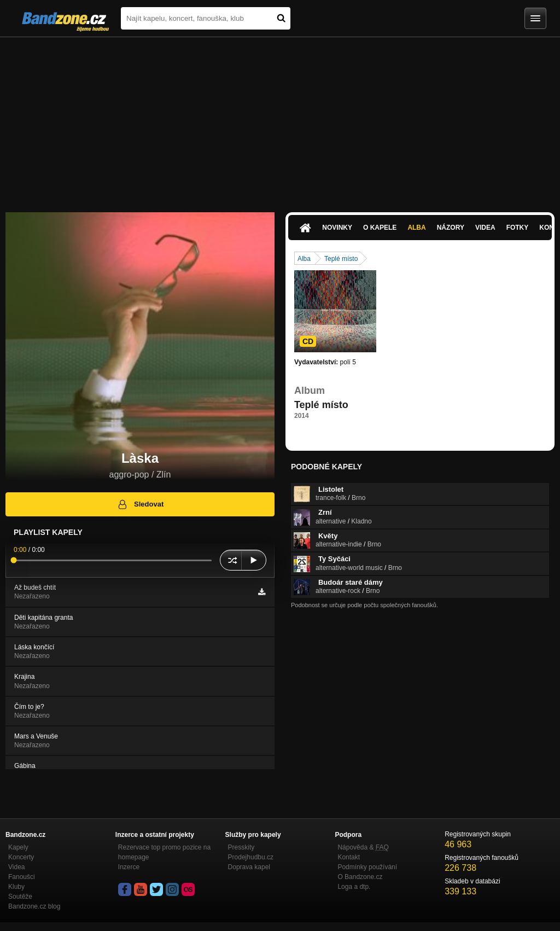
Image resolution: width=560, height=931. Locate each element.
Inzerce (129, 867)
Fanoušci (22, 877)
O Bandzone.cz (360, 877)
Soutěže (20, 897)
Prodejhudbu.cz (251, 857)
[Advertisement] (280, 119)
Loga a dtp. (354, 887)
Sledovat (140, 504)
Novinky (337, 228)
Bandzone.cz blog (34, 906)
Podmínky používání (367, 867)
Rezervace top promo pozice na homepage (164, 852)
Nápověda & (363, 847)
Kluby (16, 887)
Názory (451, 228)
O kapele (380, 228)
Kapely (18, 847)
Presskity (241, 847)
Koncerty (21, 857)
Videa (485, 228)
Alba (416, 228)
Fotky (518, 228)
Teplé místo (341, 259)
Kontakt (349, 857)
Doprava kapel (249, 867)
